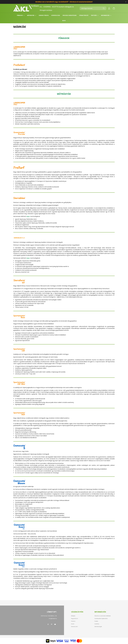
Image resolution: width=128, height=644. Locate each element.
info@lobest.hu (53, 619)
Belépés (73, 616)
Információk (105, 15)
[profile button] (109, 8)
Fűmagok (20, 15)
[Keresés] (104, 8)
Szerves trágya (44, 15)
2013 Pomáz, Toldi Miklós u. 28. (49, 616)
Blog (64, 21)
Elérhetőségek (98, 627)
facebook (48, 624)
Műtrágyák (31, 15)
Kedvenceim (74, 627)
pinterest (52, 624)
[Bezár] (126, 2)
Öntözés (94, 15)
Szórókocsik (56, 15)
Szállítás (97, 624)
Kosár (73, 624)
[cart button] (114, 8)
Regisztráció (74, 619)
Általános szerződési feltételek (103, 616)
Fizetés (96, 621)
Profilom (73, 621)
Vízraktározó (84, 15)
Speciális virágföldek (70, 15)
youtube (55, 624)
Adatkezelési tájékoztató (101, 619)
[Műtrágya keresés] (93, 8)
